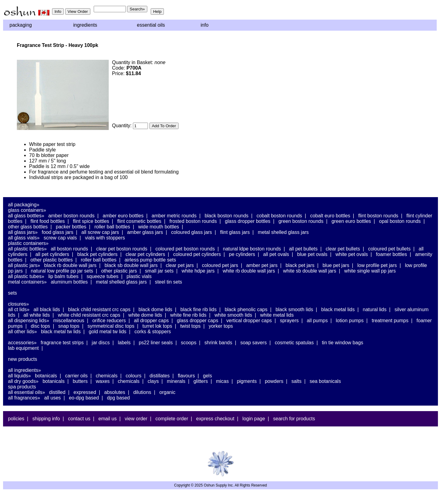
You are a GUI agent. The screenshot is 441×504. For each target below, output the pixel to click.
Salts (297, 381)
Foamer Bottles (392, 254)
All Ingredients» (24, 370)
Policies (16, 419)
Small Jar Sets (159, 271)
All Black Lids (47, 309)
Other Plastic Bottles (52, 260)
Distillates (160, 376)
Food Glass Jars (57, 232)
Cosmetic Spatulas (294, 343)
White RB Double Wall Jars (249, 271)
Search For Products (294, 419)
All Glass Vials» (24, 238)
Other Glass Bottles (28, 227)
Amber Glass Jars (145, 232)
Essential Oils (151, 25)
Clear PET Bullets (343, 249)
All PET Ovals (276, 254)
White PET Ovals (352, 254)
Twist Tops (190, 326)
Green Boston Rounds (301, 221)
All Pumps (317, 321)
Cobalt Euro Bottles (330, 216)
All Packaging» (24, 205)
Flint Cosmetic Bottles (139, 221)
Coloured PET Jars (220, 265)
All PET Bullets (303, 249)
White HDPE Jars (198, 271)
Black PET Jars (300, 265)
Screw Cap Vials (60, 238)
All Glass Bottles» (26, 216)
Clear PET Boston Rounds (122, 249)
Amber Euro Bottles (123, 216)
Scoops (188, 343)
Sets (12, 293)
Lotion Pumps (350, 321)
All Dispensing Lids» (28, 321)
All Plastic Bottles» (27, 249)
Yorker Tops (221, 326)
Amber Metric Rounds (174, 216)
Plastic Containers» (28, 243)
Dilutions (142, 392)
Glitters (201, 381)
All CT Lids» (19, 309)
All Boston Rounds (70, 249)
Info (205, 25)
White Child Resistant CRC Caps (89, 315)
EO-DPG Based (84, 398)
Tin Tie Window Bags (343, 343)
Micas (222, 381)
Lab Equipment (23, 348)
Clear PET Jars (180, 265)
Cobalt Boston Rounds (279, 216)
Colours (134, 376)
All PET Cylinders (52, 254)
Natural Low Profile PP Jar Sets (62, 271)
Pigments (247, 381)
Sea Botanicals (325, 381)
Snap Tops (69, 326)
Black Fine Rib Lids (198, 309)
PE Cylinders (242, 254)
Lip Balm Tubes (64, 276)
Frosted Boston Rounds (193, 221)
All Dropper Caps (151, 321)
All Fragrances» (24, 398)
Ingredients (85, 25)
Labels (124, 343)
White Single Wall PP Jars (370, 271)
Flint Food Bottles (48, 221)
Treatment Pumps (390, 321)
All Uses (52, 398)
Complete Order (172, 419)
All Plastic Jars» (24, 265)
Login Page (254, 419)
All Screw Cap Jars (100, 232)
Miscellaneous (69, 321)
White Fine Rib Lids (188, 315)
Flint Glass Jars (235, 232)
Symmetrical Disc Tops (111, 326)
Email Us (107, 419)
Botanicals (46, 376)
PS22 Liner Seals (156, 343)
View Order (136, 419)
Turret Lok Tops (157, 326)
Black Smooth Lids (294, 309)
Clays (153, 381)
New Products (23, 359)
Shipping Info (46, 419)
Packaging (21, 25)
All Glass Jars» (23, 232)
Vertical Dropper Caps (249, 321)
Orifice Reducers (109, 321)
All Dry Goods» (23, 381)
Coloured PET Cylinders (197, 254)
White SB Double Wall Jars (309, 271)
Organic (167, 392)
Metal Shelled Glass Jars (283, 232)
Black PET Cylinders (97, 254)
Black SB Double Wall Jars (131, 265)
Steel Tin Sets (169, 282)
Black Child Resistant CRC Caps (99, 309)
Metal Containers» (27, 282)
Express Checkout (215, 419)
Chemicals (107, 376)
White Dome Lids (145, 315)
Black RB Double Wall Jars (70, 265)
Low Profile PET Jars (377, 265)
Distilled (57, 392)
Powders (274, 381)
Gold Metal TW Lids (108, 332)
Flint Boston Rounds (378, 216)
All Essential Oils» (26, 392)
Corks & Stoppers (153, 332)
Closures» (18, 304)
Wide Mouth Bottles (158, 227)
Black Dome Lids (155, 309)
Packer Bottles (71, 227)
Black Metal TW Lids (61, 332)
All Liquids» (19, 376)
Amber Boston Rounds (72, 216)
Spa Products (22, 387)
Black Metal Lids (338, 309)
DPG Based (118, 398)
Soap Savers (254, 343)
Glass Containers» (27, 210)
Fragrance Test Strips (62, 343)
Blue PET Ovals (312, 254)
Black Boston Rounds (226, 216)
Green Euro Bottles (351, 221)
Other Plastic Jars (119, 271)
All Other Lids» (22, 332)
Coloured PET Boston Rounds (185, 249)
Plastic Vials (139, 276)
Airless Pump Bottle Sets (150, 260)
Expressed (85, 392)
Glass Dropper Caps (197, 321)
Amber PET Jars (262, 265)
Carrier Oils (77, 376)
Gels (207, 376)
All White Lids (36, 315)
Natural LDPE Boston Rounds (252, 249)
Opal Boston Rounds (400, 221)
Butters (80, 381)
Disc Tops (40, 326)
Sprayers (289, 321)
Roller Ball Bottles (112, 227)
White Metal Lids (277, 315)
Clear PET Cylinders (145, 254)
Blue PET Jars (336, 265)
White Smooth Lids (233, 315)
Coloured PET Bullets (389, 249)
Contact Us (79, 419)
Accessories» (22, 343)
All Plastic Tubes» (26, 276)
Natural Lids (375, 309)
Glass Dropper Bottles (248, 221)
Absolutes (115, 392)
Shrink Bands (219, 343)
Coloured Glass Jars (192, 232)
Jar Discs (101, 343)
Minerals (176, 381)
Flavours (186, 376)
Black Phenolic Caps (246, 309)
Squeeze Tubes (103, 276)
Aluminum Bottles (69, 282)
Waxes (103, 381)
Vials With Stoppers (105, 238)
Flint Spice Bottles (91, 221)
